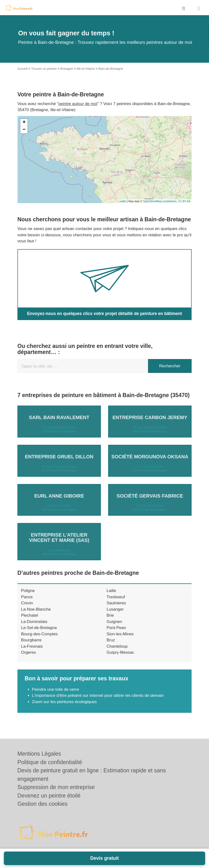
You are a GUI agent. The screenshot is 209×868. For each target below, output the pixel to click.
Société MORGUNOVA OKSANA (150, 456)
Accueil (22, 69)
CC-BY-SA (184, 201)
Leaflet (122, 201)
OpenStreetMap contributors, (160, 201)
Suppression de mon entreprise (56, 787)
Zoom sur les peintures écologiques (64, 702)
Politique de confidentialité (50, 762)
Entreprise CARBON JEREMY (150, 417)
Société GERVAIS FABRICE (150, 496)
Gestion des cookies (42, 804)
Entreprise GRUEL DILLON (59, 456)
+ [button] (24, 123)
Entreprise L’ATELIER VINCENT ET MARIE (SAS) (59, 538)
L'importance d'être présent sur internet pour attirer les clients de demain (98, 695)
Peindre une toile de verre (56, 689)
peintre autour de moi (78, 104)
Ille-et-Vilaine (86, 69)
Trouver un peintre (44, 69)
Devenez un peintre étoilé (49, 796)
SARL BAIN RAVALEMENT (59, 417)
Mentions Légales (39, 754)
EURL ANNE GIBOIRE (59, 496)
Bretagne (67, 69)
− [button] (24, 130)
